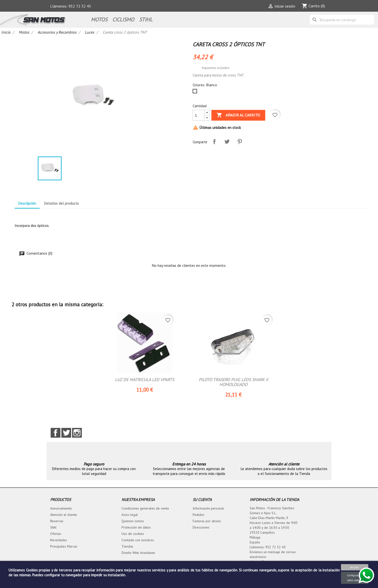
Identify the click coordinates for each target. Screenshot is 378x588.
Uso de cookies (133, 534)
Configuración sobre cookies (355, 578)
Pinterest (240, 142)
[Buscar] (342, 20)
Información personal (208, 509)
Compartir (214, 142)
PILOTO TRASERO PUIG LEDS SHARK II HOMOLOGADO (233, 382)
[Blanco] (196, 92)
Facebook (56, 433)
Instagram (77, 433)
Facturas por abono (207, 521)
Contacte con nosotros (138, 540)
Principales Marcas (64, 547)
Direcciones (201, 528)
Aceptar (355, 567)
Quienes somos (133, 521)
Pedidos (198, 515)
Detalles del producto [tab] (61, 203)
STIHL (146, 19)
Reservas (57, 521)
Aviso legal (130, 515)
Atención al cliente (64, 515)
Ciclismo (123, 19)
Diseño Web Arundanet (138, 553)
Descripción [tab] (27, 203)
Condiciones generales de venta (145, 509)
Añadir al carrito (238, 115)
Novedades (59, 540)
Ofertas (56, 534)
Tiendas (127, 547)
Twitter (66, 433)
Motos (99, 19)
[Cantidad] (198, 115)
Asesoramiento (61, 509)
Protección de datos (136, 528)
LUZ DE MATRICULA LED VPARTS (145, 380)
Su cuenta (202, 500)
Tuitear (227, 142)
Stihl (53, 528)
